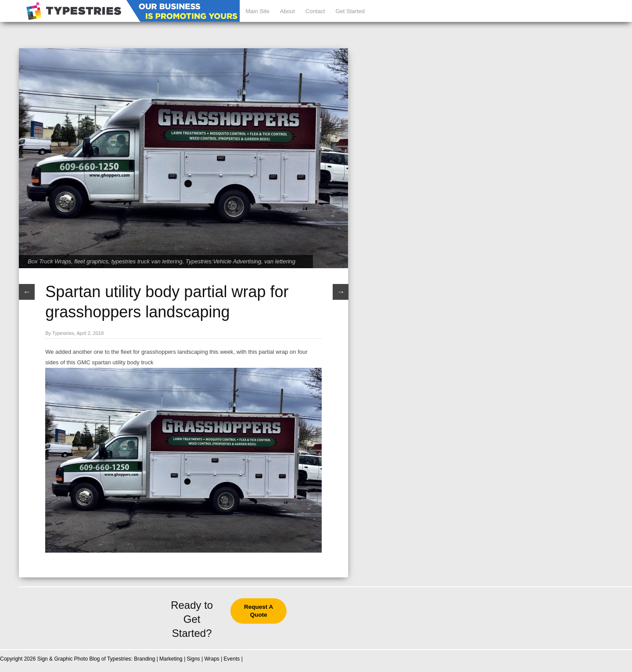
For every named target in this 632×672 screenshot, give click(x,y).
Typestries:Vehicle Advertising (223, 261)
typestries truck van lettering (147, 261)
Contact (315, 11)
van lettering (280, 261)
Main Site (257, 11)
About (287, 11)
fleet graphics (91, 261)
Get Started (350, 11)
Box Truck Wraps (49, 261)
